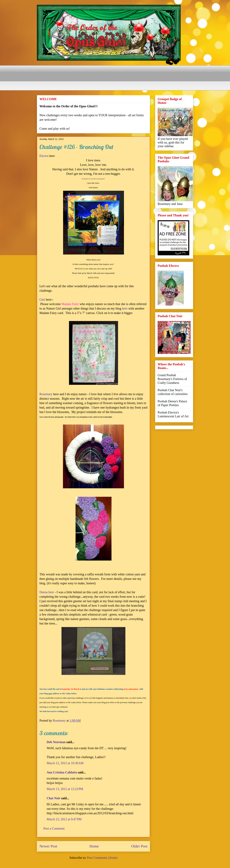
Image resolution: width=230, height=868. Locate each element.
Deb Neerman (56, 742)
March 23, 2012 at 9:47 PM (64, 819)
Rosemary (46, 394)
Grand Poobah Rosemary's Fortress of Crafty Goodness (172, 379)
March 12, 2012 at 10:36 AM (65, 763)
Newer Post (48, 846)
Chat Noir (54, 798)
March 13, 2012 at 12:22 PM (65, 789)
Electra (44, 156)
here (125, 308)
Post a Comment (54, 828)
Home (94, 846)
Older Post (139, 846)
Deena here (47, 592)
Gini (42, 299)
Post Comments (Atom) (102, 858)
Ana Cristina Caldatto (62, 772)
